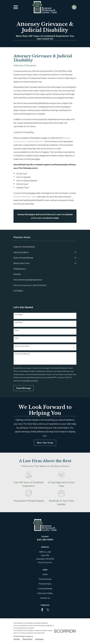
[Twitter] (48, 610)
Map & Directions (45, 562)
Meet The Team (45, 443)
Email (17, 338)
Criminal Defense (45, 588)
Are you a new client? (22, 346)
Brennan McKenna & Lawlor (25, 197)
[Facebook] (42, 610)
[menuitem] (45, 247)
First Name (19, 315)
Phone (17, 330)
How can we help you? (22, 354)
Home (45, 574)
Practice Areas (45, 579)
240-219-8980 (45, 540)
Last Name (19, 322)
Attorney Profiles (45, 593)
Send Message (24, 388)
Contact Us (45, 598)
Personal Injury (45, 584)
